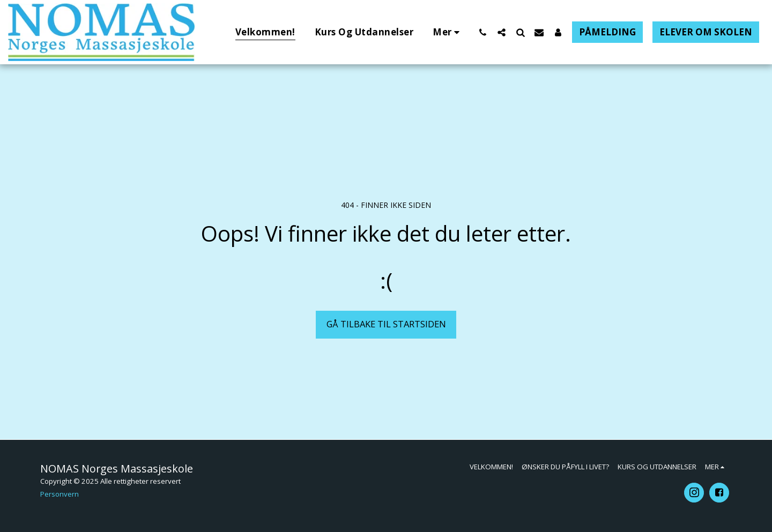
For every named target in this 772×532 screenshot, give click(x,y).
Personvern (60, 494)
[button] (483, 32)
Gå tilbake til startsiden (386, 324)
